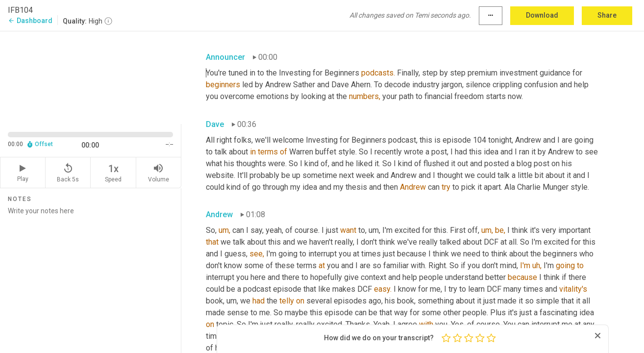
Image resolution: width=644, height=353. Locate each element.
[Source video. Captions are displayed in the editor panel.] (91, 77)
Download (542, 15)
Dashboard (30, 21)
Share (607, 15)
